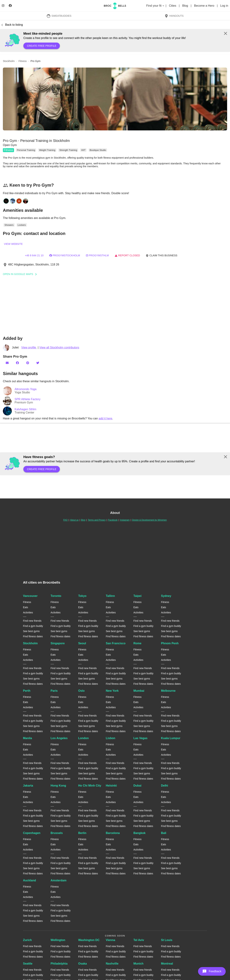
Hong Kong (58, 786)
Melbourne (168, 691)
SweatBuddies (59, 16)
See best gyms (31, 631)
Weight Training (47, 150)
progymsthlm (97, 255)
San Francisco (116, 643)
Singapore (58, 643)
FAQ (65, 520)
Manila (27, 738)
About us (74, 520)
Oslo (81, 691)
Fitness (8, 150)
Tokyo (82, 596)
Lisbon (111, 738)
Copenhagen (32, 833)
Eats (26, 607)
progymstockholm (65, 255)
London (83, 738)
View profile (29, 347)
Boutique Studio (98, 150)
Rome (137, 643)
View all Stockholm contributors (59, 347)
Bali (164, 833)
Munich (138, 964)
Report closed (127, 255)
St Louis (167, 940)
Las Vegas (140, 738)
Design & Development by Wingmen (149, 520)
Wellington (58, 940)
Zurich (27, 940)
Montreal (167, 964)
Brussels (57, 833)
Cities (173, 6)
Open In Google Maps (21, 274)
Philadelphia (59, 964)
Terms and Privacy (97, 520)
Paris (54, 691)
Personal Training (26, 150)
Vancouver (30, 596)
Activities (28, 612)
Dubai (137, 786)
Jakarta (28, 786)
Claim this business (162, 256)
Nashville (112, 964)
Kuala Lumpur (171, 738)
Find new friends (32, 621)
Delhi (165, 786)
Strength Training (68, 150)
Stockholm (30, 643)
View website (13, 244)
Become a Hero (205, 6)
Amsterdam (59, 880)
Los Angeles (59, 738)
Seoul (82, 643)
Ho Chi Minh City (90, 786)
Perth (27, 691)
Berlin (82, 833)
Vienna (111, 940)
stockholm (9, 61)
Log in (224, 6)
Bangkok (139, 833)
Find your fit (156, 6)
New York (112, 691)
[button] (115, 99)
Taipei (137, 596)
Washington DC (89, 940)
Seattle (28, 964)
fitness (23, 61)
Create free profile (42, 46)
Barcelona (113, 833)
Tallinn (110, 596)
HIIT (83, 150)
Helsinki (111, 786)
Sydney (166, 596)
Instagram (125, 520)
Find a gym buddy (33, 626)
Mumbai (139, 691)
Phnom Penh (170, 643)
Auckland (29, 880)
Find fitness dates (33, 636)
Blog (186, 6)
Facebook (113, 520)
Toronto (56, 596)
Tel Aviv (139, 940)
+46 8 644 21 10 (34, 255)
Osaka (82, 964)
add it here (105, 418)
